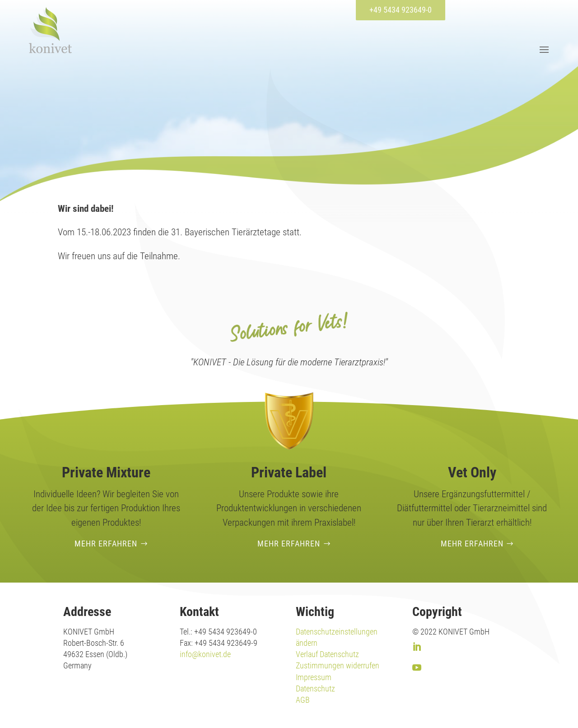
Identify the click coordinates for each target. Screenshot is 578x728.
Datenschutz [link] (315, 688)
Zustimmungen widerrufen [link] (338, 665)
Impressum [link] (314, 677)
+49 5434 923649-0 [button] (401, 10)
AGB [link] (303, 700)
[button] (543, 49)
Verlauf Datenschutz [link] (327, 654)
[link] (50, 30)
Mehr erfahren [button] (106, 544)
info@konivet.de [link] (205, 654)
